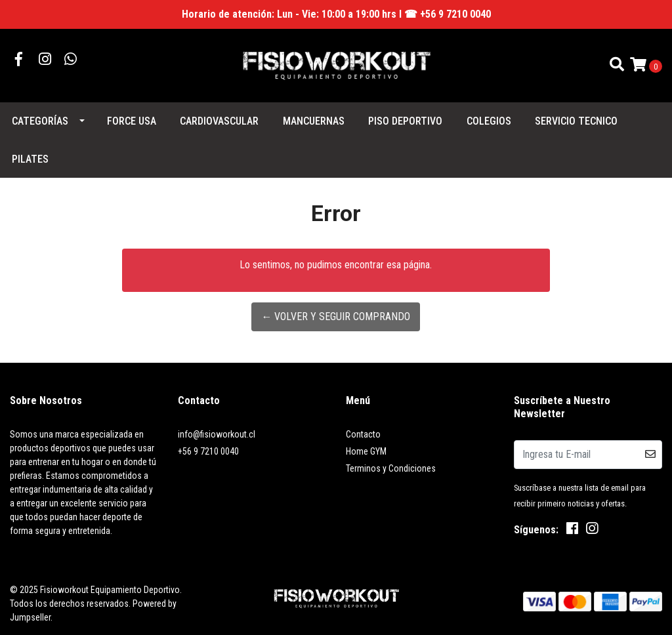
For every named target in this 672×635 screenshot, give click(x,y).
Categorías (40, 121)
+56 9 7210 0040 (208, 451)
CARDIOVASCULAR (219, 121)
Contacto (363, 434)
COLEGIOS (489, 121)
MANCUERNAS (314, 121)
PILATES (30, 159)
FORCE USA (132, 121)
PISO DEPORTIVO (405, 121)
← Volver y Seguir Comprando (336, 317)
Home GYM (366, 451)
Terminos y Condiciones (391, 468)
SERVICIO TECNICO (576, 121)
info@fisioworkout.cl (217, 434)
